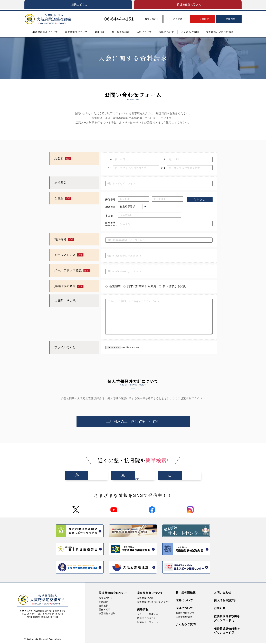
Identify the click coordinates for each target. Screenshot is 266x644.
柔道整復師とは (145, 598)
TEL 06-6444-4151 (32, 615)
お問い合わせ (223, 593)
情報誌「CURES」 (147, 619)
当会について (106, 598)
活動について (184, 601)
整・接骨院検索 (186, 593)
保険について (184, 609)
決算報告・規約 (107, 614)
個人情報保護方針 (225, 601)
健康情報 (143, 610)
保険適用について (185, 614)
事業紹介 (103, 602)
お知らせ (220, 609)
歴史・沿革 (105, 610)
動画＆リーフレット (148, 623)
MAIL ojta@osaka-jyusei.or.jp (42, 618)
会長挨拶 (103, 606)
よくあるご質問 (186, 625)
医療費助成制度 (184, 617)
